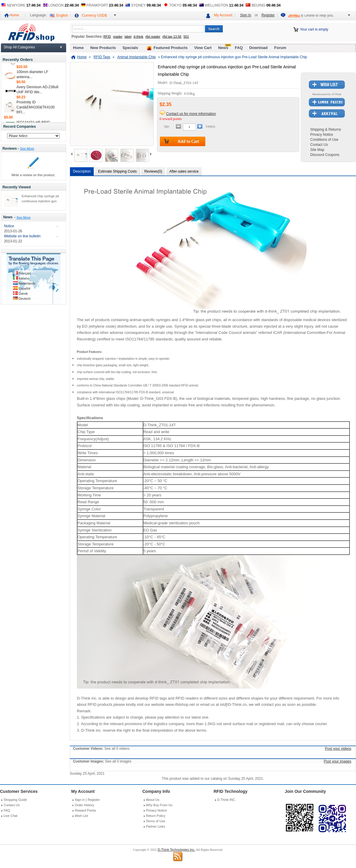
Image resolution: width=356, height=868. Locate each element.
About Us (153, 800)
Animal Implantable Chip (136, 57)
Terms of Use (156, 821)
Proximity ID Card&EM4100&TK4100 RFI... (36, 110)
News (8, 217)
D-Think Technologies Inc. (176, 850)
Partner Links (156, 826)
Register (268, 15)
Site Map (317, 150)
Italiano (24, 278)
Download (258, 48)
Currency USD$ (94, 15)
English (62, 15)
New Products (103, 48)
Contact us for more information (191, 114)
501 (186, 37)
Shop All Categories (19, 47)
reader (118, 37)
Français (25, 273)
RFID (107, 37)
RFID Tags (102, 57)
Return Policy (156, 816)
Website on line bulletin (22, 236)
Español (25, 288)
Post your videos (338, 749)
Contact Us (319, 145)
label (128, 37)
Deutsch (25, 299)
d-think (138, 37)
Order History (84, 805)
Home (14, 15)
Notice (9, 226)
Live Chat (10, 816)
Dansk (23, 293)
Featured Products (171, 48)
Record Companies (20, 127)
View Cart (203, 48)
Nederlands (27, 283)
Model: (163, 83)
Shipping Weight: (170, 94)
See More (27, 149)
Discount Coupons (325, 155)
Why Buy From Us (159, 805)
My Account (223, 15)
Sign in (80, 800)
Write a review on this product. (34, 175)
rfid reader (153, 37)
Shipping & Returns (326, 130)
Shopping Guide (15, 800)
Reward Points (85, 810)
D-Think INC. (227, 800)
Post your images (337, 761)
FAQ (239, 48)
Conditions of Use (324, 140)
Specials (130, 48)
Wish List (81, 816)
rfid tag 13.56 (172, 37)
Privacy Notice (322, 135)
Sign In (245, 15)
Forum (280, 48)
